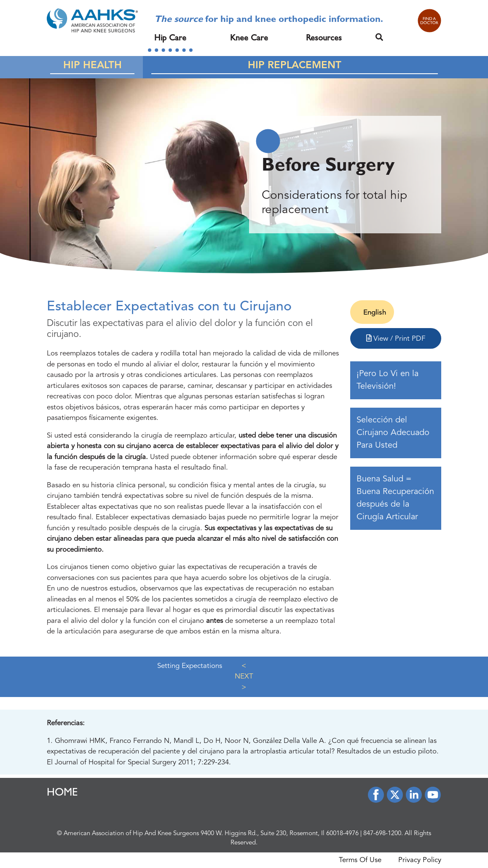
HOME (62, 793)
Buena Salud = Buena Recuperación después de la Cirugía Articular (395, 498)
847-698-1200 (382, 834)
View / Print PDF (396, 338)
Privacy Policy (420, 860)
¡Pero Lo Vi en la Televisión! (387, 380)
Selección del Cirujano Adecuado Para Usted (393, 433)
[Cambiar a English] (372, 313)
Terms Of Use (360, 860)
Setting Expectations (190, 666)
